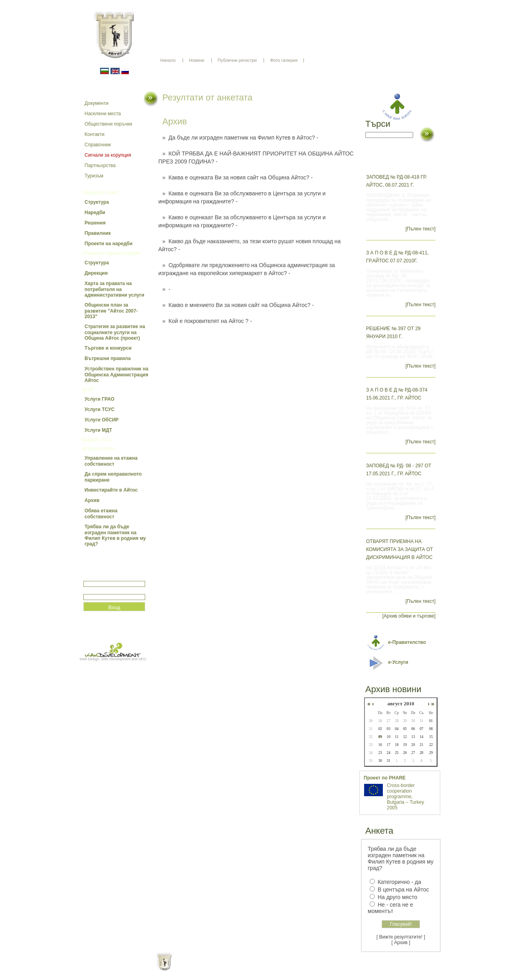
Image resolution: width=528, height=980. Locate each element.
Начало (168, 60)
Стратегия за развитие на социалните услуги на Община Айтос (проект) (115, 332)
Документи (97, 103)
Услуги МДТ (98, 430)
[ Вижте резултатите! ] (401, 937)
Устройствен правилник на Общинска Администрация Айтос (116, 375)
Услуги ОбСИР (101, 420)
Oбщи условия (233, 968)
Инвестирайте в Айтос (111, 490)
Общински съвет (100, 193)
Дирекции (96, 273)
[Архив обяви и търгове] (409, 616)
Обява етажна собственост (101, 514)
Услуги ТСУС (99, 409)
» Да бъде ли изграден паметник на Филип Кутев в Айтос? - (240, 138)
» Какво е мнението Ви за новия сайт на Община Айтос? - (238, 305)
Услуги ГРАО (99, 399)
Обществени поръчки (108, 124)
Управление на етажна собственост (111, 461)
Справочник (98, 145)
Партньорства (100, 165)
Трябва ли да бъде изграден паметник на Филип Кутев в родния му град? (115, 535)
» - (166, 289)
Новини (197, 60)
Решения (95, 223)
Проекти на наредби (108, 244)
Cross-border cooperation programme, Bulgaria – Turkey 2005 (405, 797)
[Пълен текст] (421, 229)
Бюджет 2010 (96, 440)
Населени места (103, 114)
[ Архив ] (401, 943)
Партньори (271, 968)
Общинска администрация (111, 253)
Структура (97, 202)
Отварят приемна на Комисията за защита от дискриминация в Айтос (400, 549)
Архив (92, 500)
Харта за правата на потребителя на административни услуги (114, 289)
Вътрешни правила (108, 358)
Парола (92, 591)
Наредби (95, 213)
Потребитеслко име (106, 578)
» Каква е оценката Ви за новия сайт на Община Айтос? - (237, 177)
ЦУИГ (88, 390)
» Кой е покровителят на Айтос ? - (207, 321)
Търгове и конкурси (108, 348)
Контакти (95, 134)
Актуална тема (98, 449)
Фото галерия (284, 60)
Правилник (98, 233)
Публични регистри (237, 60)
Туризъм (94, 176)
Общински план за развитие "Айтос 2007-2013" (111, 311)
